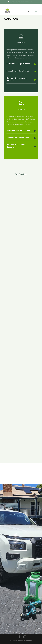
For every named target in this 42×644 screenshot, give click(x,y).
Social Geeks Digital (25, 641)
